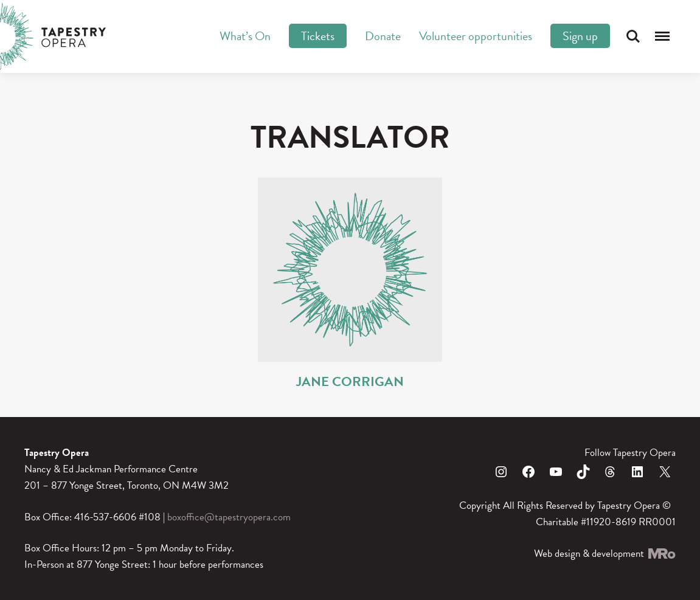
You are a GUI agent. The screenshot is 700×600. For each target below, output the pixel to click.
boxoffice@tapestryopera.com (229, 517)
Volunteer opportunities (476, 36)
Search (633, 36)
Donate (383, 36)
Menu (662, 36)
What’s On (245, 36)
